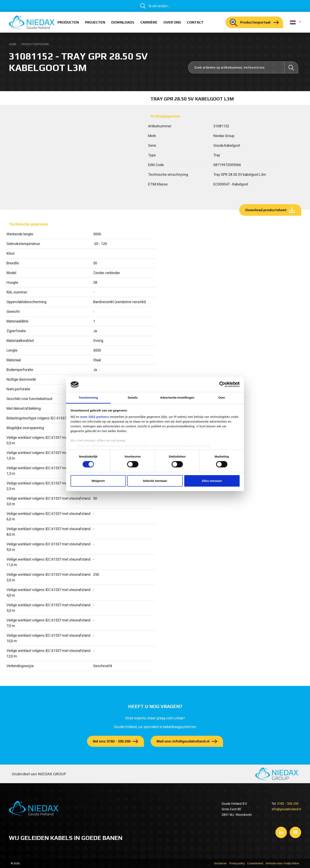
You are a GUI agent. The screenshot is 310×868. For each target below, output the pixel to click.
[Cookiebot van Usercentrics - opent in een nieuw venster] (222, 384)
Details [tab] (133, 398)
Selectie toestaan (155, 481)
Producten (68, 22)
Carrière (149, 22)
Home (13, 44)
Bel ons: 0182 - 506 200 (112, 741)
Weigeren (98, 481)
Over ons (172, 22)
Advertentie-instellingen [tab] (177, 398)
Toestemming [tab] (88, 398)
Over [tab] (222, 398)
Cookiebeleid (255, 863)
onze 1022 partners (95, 417)
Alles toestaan (212, 481)
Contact (195, 22)
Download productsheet (266, 210)
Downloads (123, 22)
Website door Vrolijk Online (282, 863)
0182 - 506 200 (288, 804)
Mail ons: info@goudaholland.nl (183, 741)
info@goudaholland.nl (286, 809)
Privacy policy (237, 863)
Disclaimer (220, 863)
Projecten (95, 22)
